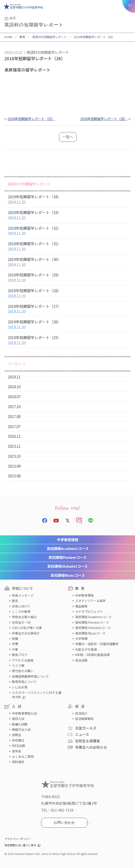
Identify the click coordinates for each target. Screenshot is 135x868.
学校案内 (18, 740)
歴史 (15, 601)
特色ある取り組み (24, 617)
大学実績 (81, 638)
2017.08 (14, 416)
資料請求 (18, 762)
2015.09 (14, 466)
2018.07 (14, 396)
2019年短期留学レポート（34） (67, 200)
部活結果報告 (84, 719)
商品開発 (81, 606)
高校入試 (18, 719)
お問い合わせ (64, 823)
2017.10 (14, 406)
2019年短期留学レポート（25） (67, 340)
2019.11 (14, 377)
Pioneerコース (67, 557)
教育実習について (24, 682)
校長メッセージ (23, 595)
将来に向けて (21, 606)
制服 (15, 638)
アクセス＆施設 (23, 660)
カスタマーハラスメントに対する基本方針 (37, 695)
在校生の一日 (21, 622)
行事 (15, 649)
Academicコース (68, 548)
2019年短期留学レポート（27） (67, 309)
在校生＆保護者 (87, 741)
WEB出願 (18, 746)
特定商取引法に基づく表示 (20, 845)
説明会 (17, 735)
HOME (8, 37)
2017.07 (14, 426)
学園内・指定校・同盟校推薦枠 (97, 644)
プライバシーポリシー (18, 839)
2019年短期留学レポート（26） (67, 325)
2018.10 (14, 387)
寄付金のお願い (23, 671)
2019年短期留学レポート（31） (67, 246)
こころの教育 (21, 611)
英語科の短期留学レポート (49, 37)
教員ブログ (20, 655)
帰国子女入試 (21, 729)
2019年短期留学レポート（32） (67, 231)
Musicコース (68, 575)
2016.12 (14, 436)
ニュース (82, 734)
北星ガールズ (86, 728)
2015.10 (14, 456)
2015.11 (14, 446)
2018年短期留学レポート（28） (104, 119)
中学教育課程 (68, 540)
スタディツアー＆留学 (90, 601)
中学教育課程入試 (24, 713)
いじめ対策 (20, 687)
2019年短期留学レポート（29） (67, 278)
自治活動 (81, 660)
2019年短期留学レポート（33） (67, 215)
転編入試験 (20, 724)
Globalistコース (67, 566)
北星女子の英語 (86, 649)
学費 (15, 644)
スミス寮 (18, 665)
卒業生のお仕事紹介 (26, 633)
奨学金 (17, 751)
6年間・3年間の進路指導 (92, 655)
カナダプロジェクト (89, 611)
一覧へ (68, 137)
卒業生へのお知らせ (91, 747)
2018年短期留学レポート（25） (31, 119)
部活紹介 (81, 713)
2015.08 (14, 476)
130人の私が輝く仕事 (27, 628)
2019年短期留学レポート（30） (67, 262)
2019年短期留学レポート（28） (67, 293)
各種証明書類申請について (30, 676)
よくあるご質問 (23, 756)
